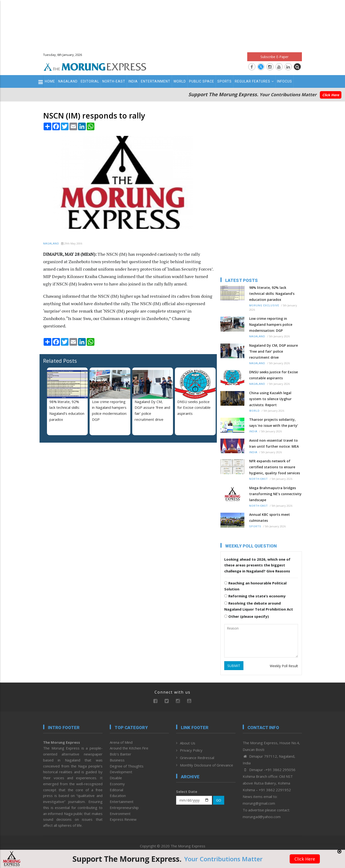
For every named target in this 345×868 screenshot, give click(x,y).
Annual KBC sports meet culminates (270, 517)
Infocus (285, 81)
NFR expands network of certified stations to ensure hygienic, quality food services (275, 467)
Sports (224, 81)
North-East (114, 81)
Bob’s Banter (121, 754)
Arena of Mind (121, 742)
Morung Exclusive (264, 306)
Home (50, 81)
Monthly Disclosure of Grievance (207, 765)
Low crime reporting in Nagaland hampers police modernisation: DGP (271, 324)
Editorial (90, 81)
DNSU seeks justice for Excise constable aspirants (194, 408)
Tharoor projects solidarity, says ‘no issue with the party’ (274, 422)
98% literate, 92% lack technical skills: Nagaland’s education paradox (272, 294)
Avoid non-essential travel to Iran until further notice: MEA (274, 443)
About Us (188, 743)
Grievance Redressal (197, 758)
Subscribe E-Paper (274, 57)
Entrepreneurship (124, 808)
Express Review (123, 819)
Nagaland (68, 81)
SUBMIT (234, 666)
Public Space (202, 81)
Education (118, 796)
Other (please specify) (247, 616)
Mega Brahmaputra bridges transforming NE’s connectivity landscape (275, 494)
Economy (117, 784)
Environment (120, 814)
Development (121, 772)
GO (219, 800)
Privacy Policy (191, 750)
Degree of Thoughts (127, 766)
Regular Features (254, 81)
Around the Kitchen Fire (129, 748)
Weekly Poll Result (284, 666)
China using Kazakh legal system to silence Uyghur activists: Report (270, 399)
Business (117, 760)
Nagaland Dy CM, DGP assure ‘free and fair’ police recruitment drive (273, 351)
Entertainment (156, 81)
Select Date (187, 791)
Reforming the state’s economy (255, 596)
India (133, 81)
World (180, 81)
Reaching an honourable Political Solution (255, 586)
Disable (116, 778)
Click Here (331, 95)
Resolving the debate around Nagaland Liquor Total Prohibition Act (259, 606)
